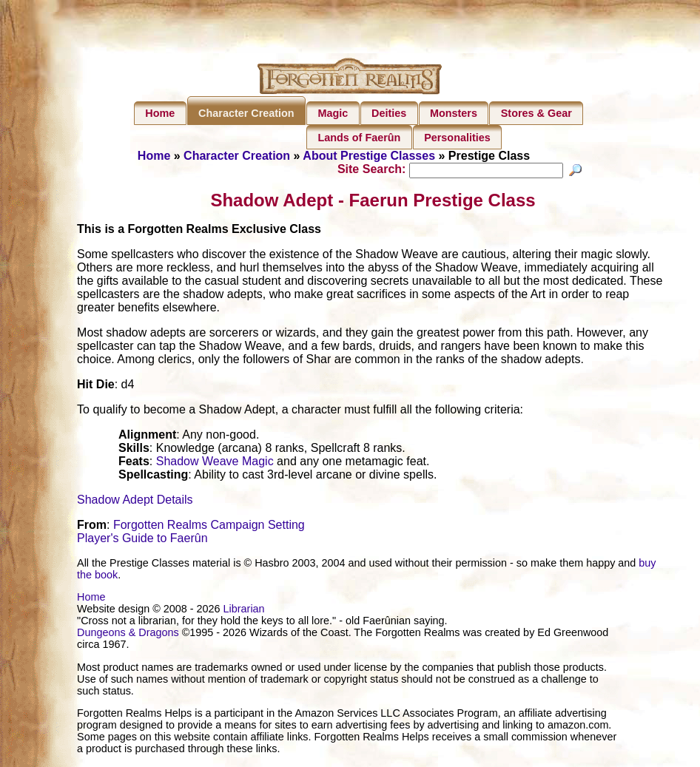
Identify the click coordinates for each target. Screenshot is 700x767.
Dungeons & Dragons (128, 635)
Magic (333, 113)
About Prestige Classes (369, 156)
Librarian (244, 611)
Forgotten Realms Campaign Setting (209, 527)
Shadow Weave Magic (215, 463)
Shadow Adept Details (135, 502)
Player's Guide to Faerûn (142, 540)
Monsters (454, 113)
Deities (389, 113)
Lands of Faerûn (359, 138)
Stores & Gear (536, 113)
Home (160, 113)
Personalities (457, 138)
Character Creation (246, 113)
